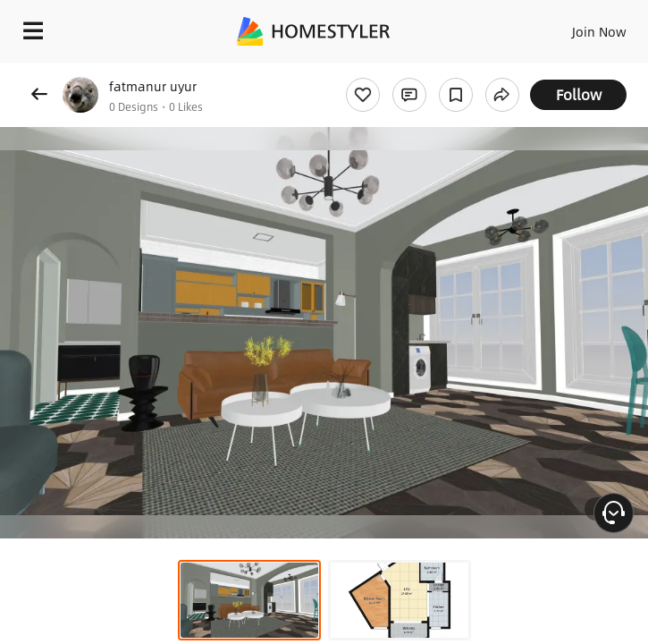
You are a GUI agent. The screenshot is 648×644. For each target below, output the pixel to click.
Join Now (599, 31)
